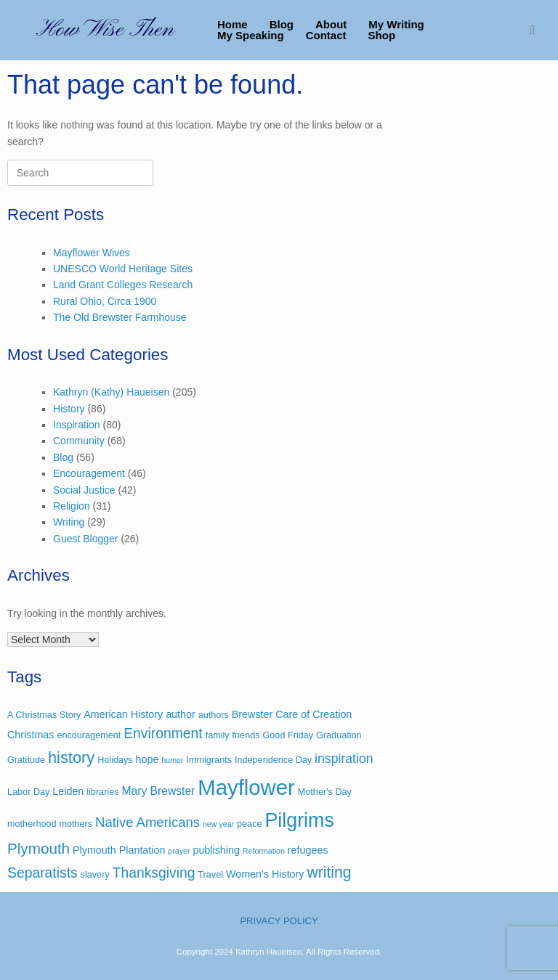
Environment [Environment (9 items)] (163, 734)
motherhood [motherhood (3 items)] (32, 824)
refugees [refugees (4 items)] (308, 850)
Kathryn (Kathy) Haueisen (111, 392)
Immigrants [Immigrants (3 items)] (209, 760)
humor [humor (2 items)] (172, 760)
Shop (382, 35)
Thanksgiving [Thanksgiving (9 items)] (154, 873)
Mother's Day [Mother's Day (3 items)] (325, 792)
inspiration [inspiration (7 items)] (344, 759)
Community (79, 441)
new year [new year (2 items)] (218, 824)
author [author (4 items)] (181, 714)
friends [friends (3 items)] (246, 735)
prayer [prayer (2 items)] (179, 851)
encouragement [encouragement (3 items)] (89, 735)
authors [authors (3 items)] (214, 715)
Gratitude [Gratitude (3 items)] (26, 760)
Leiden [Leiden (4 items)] (68, 791)
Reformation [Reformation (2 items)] (264, 851)
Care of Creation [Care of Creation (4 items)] (314, 714)
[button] (537, 30)
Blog (282, 24)
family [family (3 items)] (218, 735)
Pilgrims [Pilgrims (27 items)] (299, 820)
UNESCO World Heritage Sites (123, 269)
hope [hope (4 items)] (147, 759)
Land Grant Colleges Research (123, 285)
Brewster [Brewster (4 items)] (252, 714)
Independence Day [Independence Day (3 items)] (273, 760)
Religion (72, 506)
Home (232, 24)
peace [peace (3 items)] (249, 824)
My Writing (396, 24)
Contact (326, 35)
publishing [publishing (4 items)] (216, 850)
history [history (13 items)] (71, 758)
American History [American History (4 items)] (123, 714)
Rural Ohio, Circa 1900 (105, 301)
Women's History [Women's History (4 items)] (265, 874)
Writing (69, 522)
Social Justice (84, 490)
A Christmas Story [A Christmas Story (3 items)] (44, 715)
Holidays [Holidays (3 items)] (115, 760)
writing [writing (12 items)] (329, 872)
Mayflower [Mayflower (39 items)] (246, 787)
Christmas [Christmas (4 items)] (31, 735)
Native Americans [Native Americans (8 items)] (147, 822)
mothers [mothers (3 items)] (76, 824)
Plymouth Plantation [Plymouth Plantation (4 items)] (119, 850)
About (331, 24)
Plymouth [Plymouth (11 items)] (39, 848)
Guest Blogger (86, 539)
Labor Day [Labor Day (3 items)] (28, 792)
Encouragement (89, 473)
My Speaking (251, 35)
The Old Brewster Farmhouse (120, 317)
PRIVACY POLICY (279, 921)
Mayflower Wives (92, 253)
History (69, 409)
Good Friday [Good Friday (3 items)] (288, 735)
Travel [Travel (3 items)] (210, 875)
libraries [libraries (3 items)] (102, 792)
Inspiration (77, 425)
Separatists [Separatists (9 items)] (43, 873)
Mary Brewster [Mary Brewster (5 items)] (158, 791)
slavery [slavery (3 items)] (95, 875)
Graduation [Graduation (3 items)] (339, 735)
